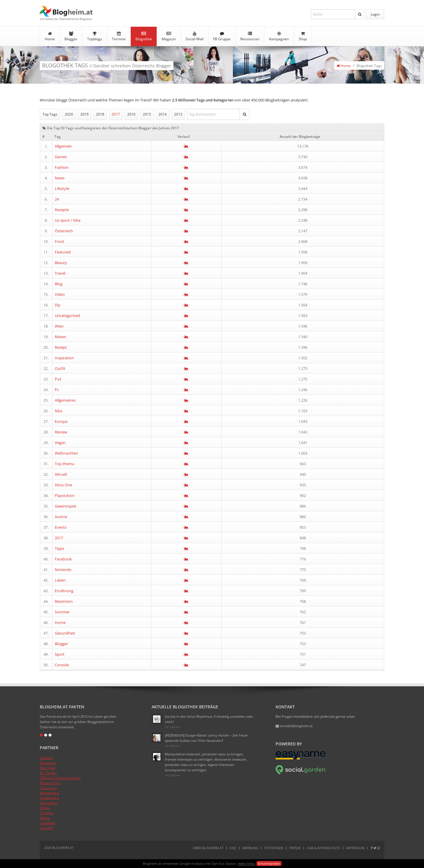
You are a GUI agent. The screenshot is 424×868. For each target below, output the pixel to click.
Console (62, 665)
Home (50, 36)
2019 (85, 114)
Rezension (64, 601)
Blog (59, 284)
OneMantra (49, 798)
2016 (131, 114)
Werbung (250, 848)
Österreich (64, 231)
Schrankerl (49, 803)
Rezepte (62, 210)
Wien (59, 326)
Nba (58, 411)
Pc (57, 390)
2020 (69, 114)
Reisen (61, 337)
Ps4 (58, 379)
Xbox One (63, 485)
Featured (63, 252)
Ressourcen (250, 36)
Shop (303, 36)
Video (60, 294)
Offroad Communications (60, 778)
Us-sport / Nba (68, 220)
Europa (61, 421)
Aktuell (61, 474)
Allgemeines (65, 400)
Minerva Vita (50, 783)
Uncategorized (67, 316)
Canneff (46, 828)
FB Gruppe (222, 36)
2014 (163, 114)
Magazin (169, 36)
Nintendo (63, 570)
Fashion (62, 167)
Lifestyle (62, 188)
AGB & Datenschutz (323, 848)
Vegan (60, 443)
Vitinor (45, 818)
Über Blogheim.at (208, 848)
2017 (116, 114)
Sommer (62, 612)
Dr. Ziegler (48, 773)
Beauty (61, 263)
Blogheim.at (66, 11)
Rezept (61, 347)
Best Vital (47, 768)
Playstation (65, 495)
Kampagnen (279, 36)
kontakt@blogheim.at (294, 726)
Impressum (355, 848)
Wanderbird (49, 793)
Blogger (71, 36)
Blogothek (144, 36)
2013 (178, 114)
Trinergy (47, 813)
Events (61, 527)
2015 (147, 114)
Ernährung (64, 591)
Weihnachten (66, 453)
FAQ (233, 848)
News (60, 178)
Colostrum (48, 788)
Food (59, 241)
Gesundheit (65, 633)
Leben (60, 580)
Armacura (48, 763)
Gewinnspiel (65, 506)
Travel (60, 273)
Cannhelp (48, 823)
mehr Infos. (247, 863)
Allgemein (63, 146)
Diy (58, 305)
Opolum (46, 758)
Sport (60, 654)
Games (61, 157)
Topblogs (95, 36)
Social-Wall (194, 36)
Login (375, 14)
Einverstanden (269, 863)
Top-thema (64, 464)
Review (61, 432)
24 (57, 199)
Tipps (59, 548)
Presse (295, 848)
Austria (61, 517)
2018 (100, 114)
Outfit (60, 368)
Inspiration (64, 358)
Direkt (45, 808)
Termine (119, 36)
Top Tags (50, 114)
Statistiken (274, 848)
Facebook (63, 559)
